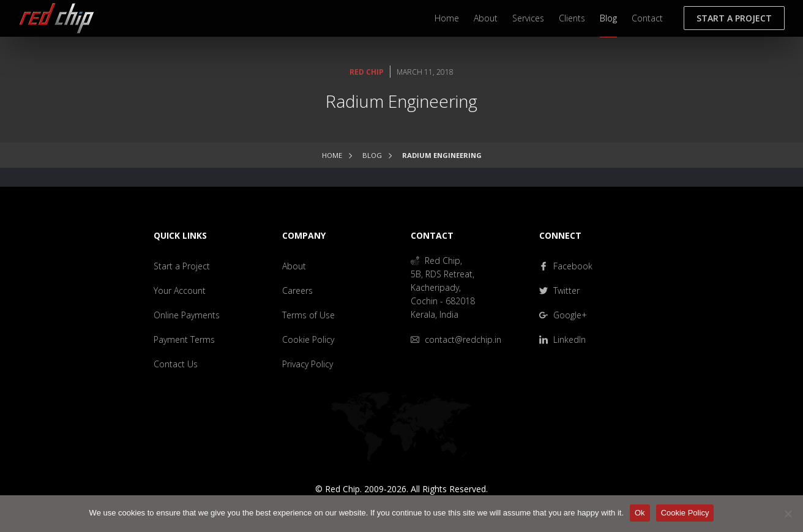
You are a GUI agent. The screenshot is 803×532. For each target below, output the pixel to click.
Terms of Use (308, 315)
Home (447, 18)
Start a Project (734, 18)
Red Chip (367, 72)
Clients (572, 18)
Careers (297, 290)
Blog (608, 18)
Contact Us (176, 364)
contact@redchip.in (456, 339)
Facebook (566, 266)
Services (528, 18)
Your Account (180, 290)
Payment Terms (184, 339)
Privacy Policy (308, 364)
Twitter (559, 290)
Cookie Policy (308, 339)
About (486, 18)
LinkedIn (562, 339)
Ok (640, 513)
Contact (647, 18)
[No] (788, 514)
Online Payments (187, 315)
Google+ (563, 315)
